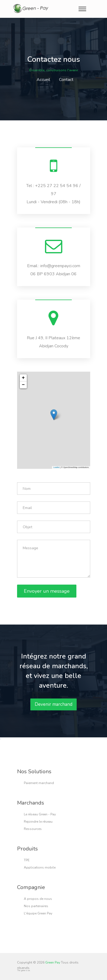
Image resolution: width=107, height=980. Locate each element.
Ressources (33, 829)
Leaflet (56, 467)
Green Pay (53, 962)
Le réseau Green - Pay (40, 814)
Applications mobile (40, 867)
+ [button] (23, 378)
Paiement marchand (39, 783)
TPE (27, 860)
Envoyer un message (47, 591)
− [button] (23, 385)
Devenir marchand (53, 704)
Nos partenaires (36, 906)
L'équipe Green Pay (38, 913)
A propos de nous (38, 899)
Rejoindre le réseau (38, 822)
